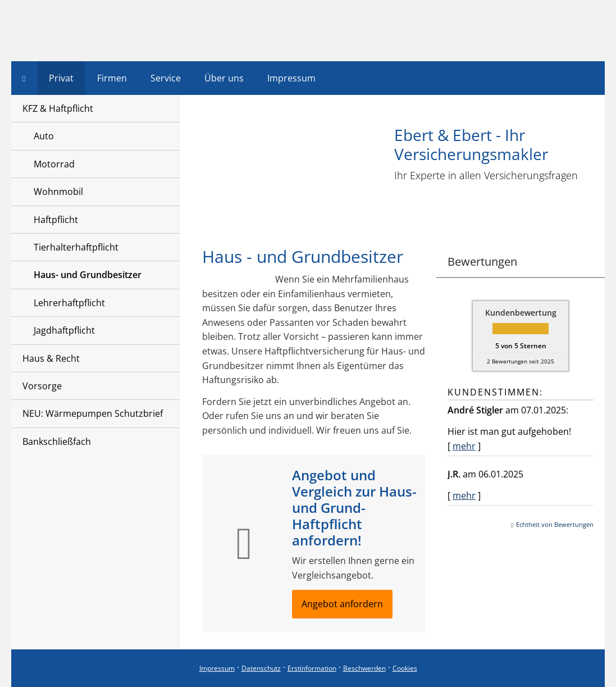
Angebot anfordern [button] (342, 604)
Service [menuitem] (166, 78)
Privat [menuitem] (61, 78)
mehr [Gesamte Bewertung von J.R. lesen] (464, 495)
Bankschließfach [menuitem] (57, 442)
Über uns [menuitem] (224, 78)
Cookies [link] (405, 668)
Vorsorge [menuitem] (42, 386)
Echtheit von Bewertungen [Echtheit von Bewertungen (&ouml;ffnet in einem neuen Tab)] (555, 524)
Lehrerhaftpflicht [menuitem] (69, 303)
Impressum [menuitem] (291, 78)
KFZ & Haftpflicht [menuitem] (58, 108)
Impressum (217, 668)
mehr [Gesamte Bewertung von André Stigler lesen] (464, 446)
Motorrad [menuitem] (54, 164)
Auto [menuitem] (44, 136)
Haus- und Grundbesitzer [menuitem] (88, 275)
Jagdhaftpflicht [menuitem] (64, 330)
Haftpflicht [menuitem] (56, 220)
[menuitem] (24, 78)
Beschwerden (364, 668)
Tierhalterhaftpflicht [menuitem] (76, 247)
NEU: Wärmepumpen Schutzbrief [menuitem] (93, 413)
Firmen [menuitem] (112, 78)
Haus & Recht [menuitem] (51, 358)
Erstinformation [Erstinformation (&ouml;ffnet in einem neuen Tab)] (312, 668)
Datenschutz (261, 668)
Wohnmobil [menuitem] (58, 192)
